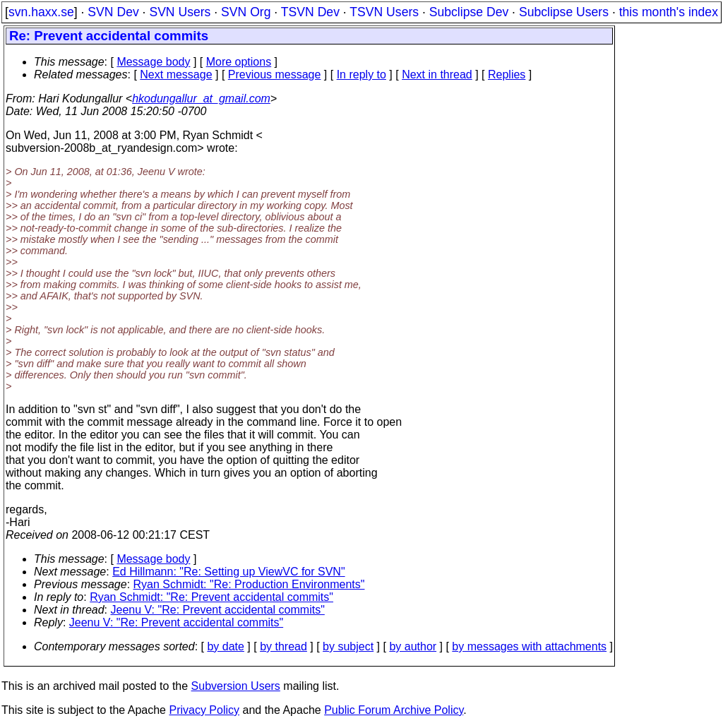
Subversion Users (236, 686)
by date (225, 646)
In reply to (361, 74)
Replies (507, 74)
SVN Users (180, 12)
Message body (153, 62)
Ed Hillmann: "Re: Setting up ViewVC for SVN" (228, 572)
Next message (176, 74)
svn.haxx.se (41, 12)
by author (413, 646)
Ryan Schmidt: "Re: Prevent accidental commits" (211, 597)
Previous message (275, 74)
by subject (348, 646)
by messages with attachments (529, 646)
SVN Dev (113, 12)
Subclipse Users (564, 12)
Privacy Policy (204, 710)
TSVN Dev (310, 12)
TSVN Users (384, 12)
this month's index (669, 12)
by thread (283, 646)
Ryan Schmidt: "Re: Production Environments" (249, 584)
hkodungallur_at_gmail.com (201, 99)
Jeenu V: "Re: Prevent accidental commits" (218, 610)
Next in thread (437, 74)
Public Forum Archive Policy (394, 710)
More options (239, 62)
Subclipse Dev (469, 12)
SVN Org (246, 12)
